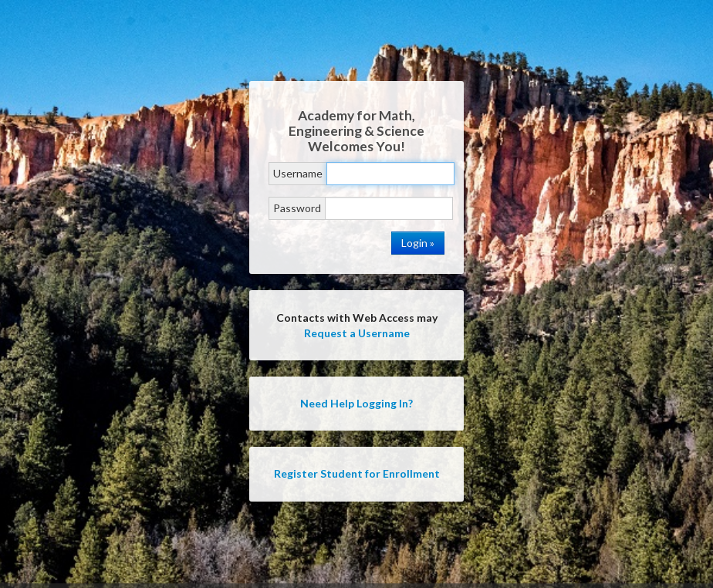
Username (298, 173)
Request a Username (357, 333)
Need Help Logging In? (356, 403)
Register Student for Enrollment (357, 473)
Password (297, 208)
